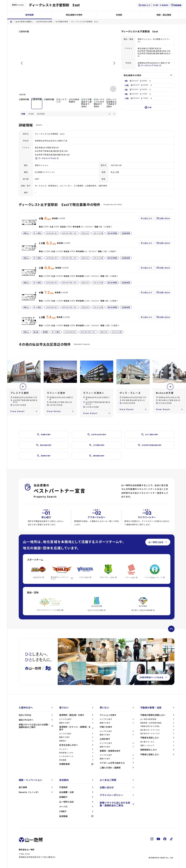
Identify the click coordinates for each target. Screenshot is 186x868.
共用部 (119, 15)
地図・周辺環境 (164, 15)
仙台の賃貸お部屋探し (24, 22)
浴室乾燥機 (126, 233)
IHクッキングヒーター (70, 233)
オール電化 (37, 233)
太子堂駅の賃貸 (62, 22)
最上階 (36, 332)
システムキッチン (52, 233)
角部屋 (45, 332)
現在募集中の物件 (74, 15)
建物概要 (30, 15)
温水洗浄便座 (112, 233)
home (11, 22)
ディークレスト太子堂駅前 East (85, 22)
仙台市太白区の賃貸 (44, 22)
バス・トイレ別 (98, 233)
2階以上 (26, 233)
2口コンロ (85, 233)
